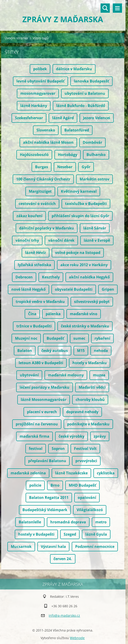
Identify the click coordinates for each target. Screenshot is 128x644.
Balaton (25, 351)
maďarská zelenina (28, 473)
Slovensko (46, 130)
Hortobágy (68, 155)
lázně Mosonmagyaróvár (44, 400)
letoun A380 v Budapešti (41, 363)
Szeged (70, 534)
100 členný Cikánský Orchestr (43, 179)
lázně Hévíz (36, 253)
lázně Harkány (34, 106)
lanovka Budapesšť (91, 81)
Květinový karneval (79, 191)
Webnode (77, 638)
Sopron (58, 449)
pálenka (53, 314)
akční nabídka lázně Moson (48, 142)
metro (101, 522)
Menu (117, 8)
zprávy (100, 436)
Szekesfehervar (29, 118)
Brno (55, 485)
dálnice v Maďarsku (74, 69)
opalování (87, 497)
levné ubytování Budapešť (40, 81)
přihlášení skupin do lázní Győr (80, 216)
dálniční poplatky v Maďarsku (47, 228)
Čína (32, 314)
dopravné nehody (82, 412)
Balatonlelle (30, 522)
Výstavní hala (53, 546)
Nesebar (65, 167)
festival (36, 449)
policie (35, 485)
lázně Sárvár (95, 228)
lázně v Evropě (97, 240)
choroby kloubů (90, 400)
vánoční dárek (61, 240)
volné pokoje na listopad (78, 253)
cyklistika (106, 473)
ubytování (29, 375)
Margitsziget (40, 191)
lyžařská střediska (34, 265)
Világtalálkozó (90, 510)
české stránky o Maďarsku (85, 326)
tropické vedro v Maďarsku (40, 302)
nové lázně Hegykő (28, 289)
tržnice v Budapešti (34, 326)
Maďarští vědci (92, 387)
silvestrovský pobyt (92, 302)
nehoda (101, 351)
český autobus (55, 351)
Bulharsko (96, 155)
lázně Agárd (63, 118)
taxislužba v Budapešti (86, 204)
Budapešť (55, 338)
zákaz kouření (29, 216)
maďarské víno (84, 314)
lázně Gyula (96, 534)
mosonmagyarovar (38, 93)
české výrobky (71, 436)
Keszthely (51, 277)
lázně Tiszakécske (71, 473)
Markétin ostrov (94, 179)
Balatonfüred (77, 130)
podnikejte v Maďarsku (88, 424)
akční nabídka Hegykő (89, 277)
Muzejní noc (26, 338)
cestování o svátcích (37, 204)
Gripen (108, 289)
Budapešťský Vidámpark (45, 510)
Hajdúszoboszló (34, 155)
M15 (81, 351)
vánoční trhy (27, 240)
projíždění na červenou (37, 424)
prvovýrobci (86, 461)
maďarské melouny (66, 375)
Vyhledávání (105, 8)
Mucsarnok (21, 546)
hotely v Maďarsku (90, 363)
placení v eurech (42, 412)
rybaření (102, 338)
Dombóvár (92, 142)
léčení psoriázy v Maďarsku (45, 387)
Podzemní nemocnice (95, 546)
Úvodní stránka (16, 38)
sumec (79, 338)
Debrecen (24, 277)
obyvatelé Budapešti (74, 289)
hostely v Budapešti (36, 534)
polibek (40, 69)
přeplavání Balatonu (47, 461)
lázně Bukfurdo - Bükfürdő (81, 106)
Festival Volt (85, 449)
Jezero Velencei (97, 118)
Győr (86, 167)
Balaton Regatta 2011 (49, 497)
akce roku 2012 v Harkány (84, 265)
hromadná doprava (68, 522)
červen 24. (63, 559)
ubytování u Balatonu (85, 93)
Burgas (42, 167)
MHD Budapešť (82, 485)
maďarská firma (34, 436)
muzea (99, 375)
